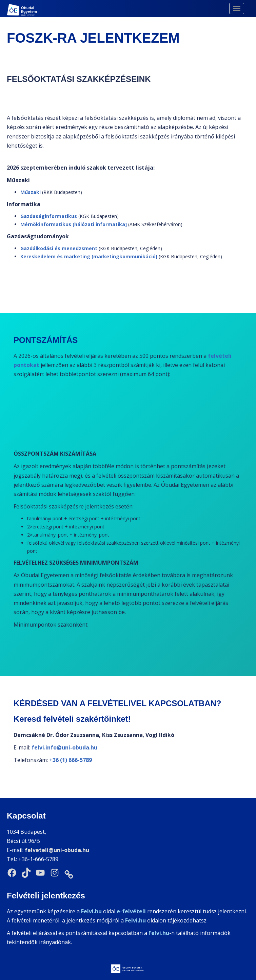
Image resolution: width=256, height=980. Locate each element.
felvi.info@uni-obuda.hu (64, 747)
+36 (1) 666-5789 (71, 760)
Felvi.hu (135, 920)
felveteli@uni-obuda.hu (57, 850)
